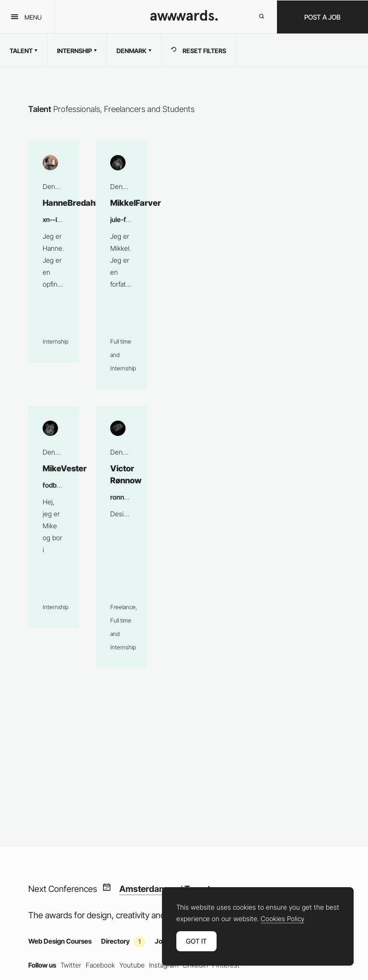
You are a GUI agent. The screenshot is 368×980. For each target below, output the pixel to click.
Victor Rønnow (121, 537)
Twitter (71, 965)
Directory (123, 941)
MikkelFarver (121, 265)
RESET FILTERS (199, 50)
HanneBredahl (54, 252)
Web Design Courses (60, 941)
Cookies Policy (282, 919)
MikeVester (54, 517)
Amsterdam (143, 889)
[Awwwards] (184, 18)
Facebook (100, 965)
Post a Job (322, 17)
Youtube (132, 965)
